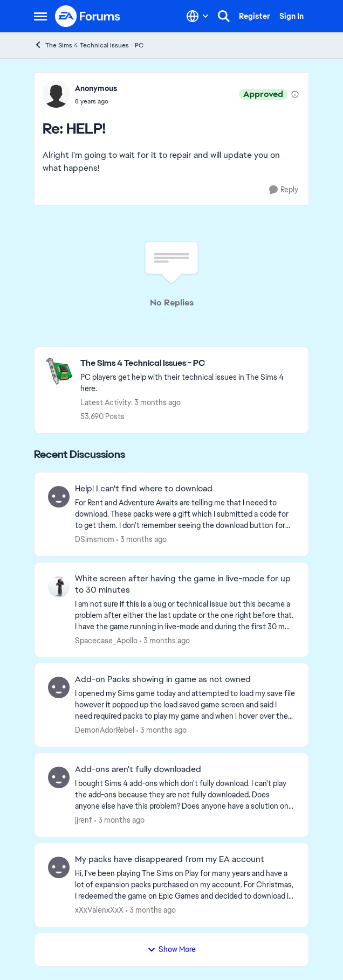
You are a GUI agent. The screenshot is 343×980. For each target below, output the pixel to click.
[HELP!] (96, 101)
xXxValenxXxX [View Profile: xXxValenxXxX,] (99, 910)
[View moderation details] (295, 94)
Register (255, 16)
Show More (172, 949)
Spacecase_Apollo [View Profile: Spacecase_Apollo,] (106, 640)
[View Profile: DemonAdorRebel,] (59, 687)
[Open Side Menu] (40, 16)
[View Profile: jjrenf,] (59, 777)
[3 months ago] (142, 540)
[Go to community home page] (88, 16)
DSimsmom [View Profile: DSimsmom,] (95, 539)
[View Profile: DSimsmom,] (59, 497)
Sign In (291, 16)
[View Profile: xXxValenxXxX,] (59, 867)
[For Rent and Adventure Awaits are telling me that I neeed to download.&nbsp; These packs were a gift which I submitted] (185, 514)
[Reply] (284, 190)
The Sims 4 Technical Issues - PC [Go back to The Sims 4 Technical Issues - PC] (89, 45)
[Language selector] (198, 16)
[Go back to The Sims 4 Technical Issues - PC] (189, 363)
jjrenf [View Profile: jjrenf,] (84, 820)
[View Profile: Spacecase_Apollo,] (59, 587)
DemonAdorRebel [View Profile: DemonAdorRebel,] (105, 730)
